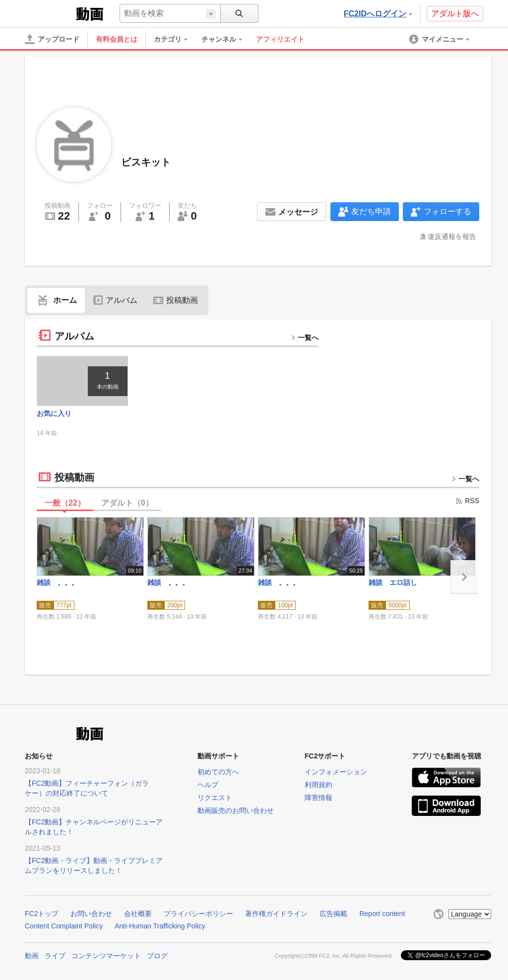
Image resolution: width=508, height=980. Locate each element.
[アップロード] (52, 39)
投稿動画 (176, 300)
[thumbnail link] (82, 381)
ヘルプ (208, 785)
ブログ (157, 956)
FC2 (49, 13)
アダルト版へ (455, 14)
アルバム (115, 300)
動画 (32, 956)
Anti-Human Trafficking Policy (160, 926)
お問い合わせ (91, 914)
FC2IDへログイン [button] (378, 14)
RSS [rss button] (467, 501)
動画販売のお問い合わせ (236, 810)
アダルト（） (127, 503)
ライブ (55, 956)
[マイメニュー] (440, 39)
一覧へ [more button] (305, 338)
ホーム (56, 300)
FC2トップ (42, 914)
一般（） (65, 503)
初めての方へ (218, 772)
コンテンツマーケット (106, 956)
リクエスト (215, 798)
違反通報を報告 (452, 236)
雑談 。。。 (58, 582)
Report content (382, 914)
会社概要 (138, 914)
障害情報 (318, 798)
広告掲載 (333, 914)
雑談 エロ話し (393, 582)
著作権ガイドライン (276, 914)
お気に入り (54, 413)
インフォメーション (336, 772)
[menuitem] (176, 39)
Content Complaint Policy (64, 926)
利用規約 (318, 785)
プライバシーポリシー (198, 914)
